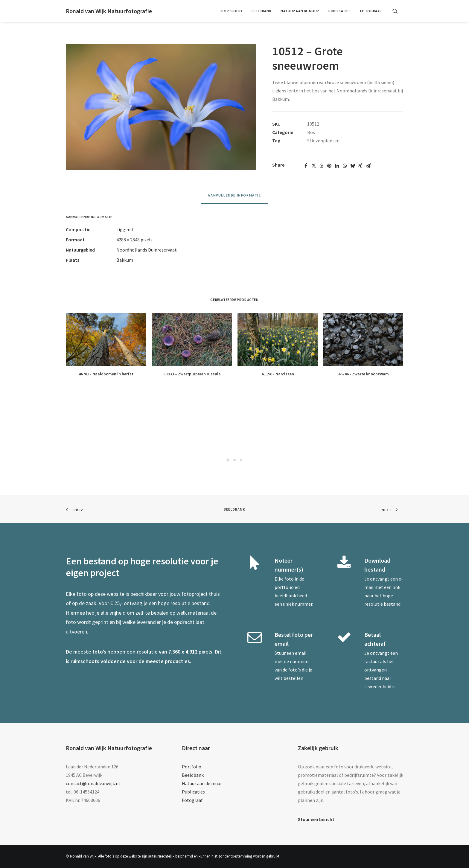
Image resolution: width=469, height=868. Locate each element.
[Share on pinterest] (329, 166)
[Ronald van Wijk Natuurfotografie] (109, 11)
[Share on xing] (360, 166)
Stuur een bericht (316, 819)
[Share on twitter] (314, 166)
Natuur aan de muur (300, 11)
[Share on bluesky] (353, 166)
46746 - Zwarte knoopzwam (364, 374)
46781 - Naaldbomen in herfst (106, 374)
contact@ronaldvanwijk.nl (93, 783)
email (301, 653)
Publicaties (340, 11)
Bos (311, 132)
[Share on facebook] (306, 166)
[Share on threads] (322, 166)
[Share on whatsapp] (345, 166)
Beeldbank (261, 11)
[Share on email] (368, 166)
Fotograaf (371, 11)
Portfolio (232, 11)
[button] (398, 11)
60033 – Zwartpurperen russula (192, 374)
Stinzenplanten (323, 141)
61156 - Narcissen (278, 374)
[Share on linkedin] (337, 166)
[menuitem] (232, 11)
